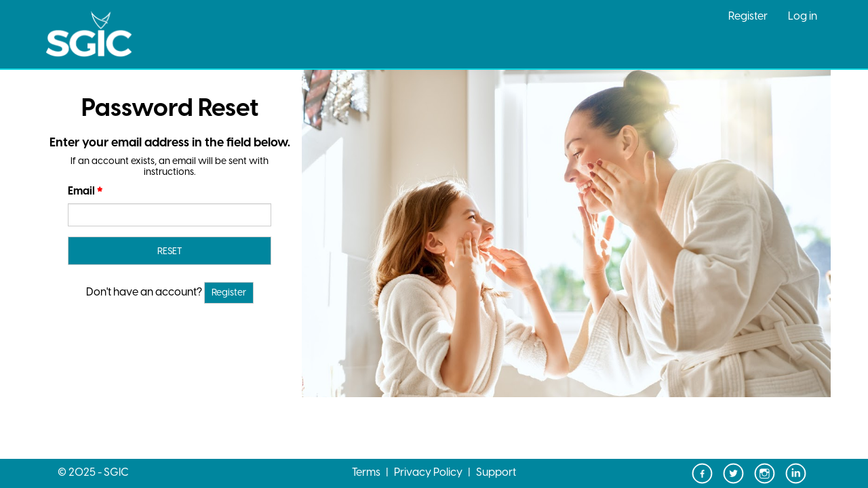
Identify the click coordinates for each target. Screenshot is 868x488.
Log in (803, 17)
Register (748, 17)
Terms (366, 473)
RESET (170, 252)
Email (81, 191)
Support (496, 473)
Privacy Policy (428, 473)
